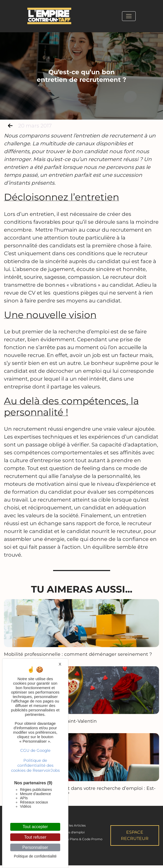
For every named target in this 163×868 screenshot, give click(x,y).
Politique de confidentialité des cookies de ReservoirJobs (35, 765)
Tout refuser (35, 837)
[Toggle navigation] (129, 16)
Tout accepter (35, 827)
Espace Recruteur (135, 838)
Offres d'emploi (73, 835)
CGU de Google (35, 750)
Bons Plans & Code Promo (82, 842)
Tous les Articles (73, 828)
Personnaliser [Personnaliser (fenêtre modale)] (35, 847)
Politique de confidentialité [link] (35, 856)
